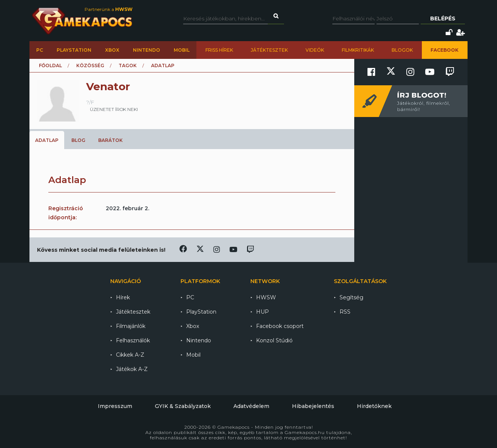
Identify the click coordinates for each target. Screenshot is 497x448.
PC (40, 50)
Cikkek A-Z (130, 355)
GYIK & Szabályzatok (183, 406)
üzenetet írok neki (114, 109)
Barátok (110, 140)
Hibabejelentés (313, 406)
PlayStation (74, 50)
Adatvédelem (251, 406)
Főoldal (50, 65)
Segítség (351, 297)
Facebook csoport (280, 326)
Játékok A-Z (132, 369)
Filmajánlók (131, 326)
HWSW (266, 297)
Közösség (90, 65)
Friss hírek (219, 50)
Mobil (182, 50)
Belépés (443, 18)
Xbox (112, 50)
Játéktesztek (269, 50)
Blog (78, 140)
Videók (315, 50)
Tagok (128, 65)
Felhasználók (133, 340)
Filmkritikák (358, 50)
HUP (262, 312)
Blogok (402, 50)
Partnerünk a (109, 9)
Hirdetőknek (374, 406)
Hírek (123, 297)
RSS (345, 312)
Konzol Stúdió (274, 340)
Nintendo (147, 50)
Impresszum (115, 406)
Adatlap (47, 140)
